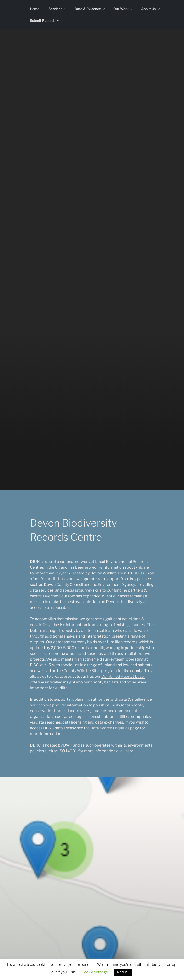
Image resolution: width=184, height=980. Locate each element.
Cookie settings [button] (95, 972)
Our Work (123, 9)
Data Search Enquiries (110, 728)
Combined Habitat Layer (123, 676)
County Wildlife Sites (82, 671)
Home (35, 9)
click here (125, 751)
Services (58, 9)
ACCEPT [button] (123, 972)
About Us (151, 9)
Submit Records (45, 20)
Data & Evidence (90, 9)
